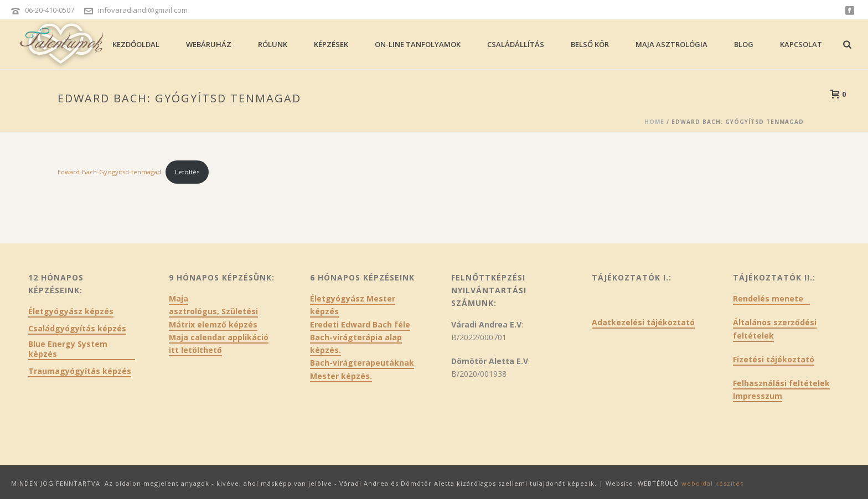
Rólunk (273, 44)
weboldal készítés (712, 483)
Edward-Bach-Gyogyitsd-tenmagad (109, 172)
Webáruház (209, 44)
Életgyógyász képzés (71, 311)
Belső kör (590, 44)
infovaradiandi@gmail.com (143, 10)
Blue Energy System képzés (68, 349)
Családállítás (516, 44)
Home (654, 122)
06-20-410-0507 (50, 10)
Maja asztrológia (671, 44)
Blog (744, 44)
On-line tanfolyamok (418, 44)
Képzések (331, 44)
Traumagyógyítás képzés (80, 371)
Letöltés (187, 172)
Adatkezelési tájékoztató (643, 322)
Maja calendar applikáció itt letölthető (219, 344)
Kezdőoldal (136, 44)
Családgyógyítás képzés (77, 329)
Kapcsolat (801, 44)
